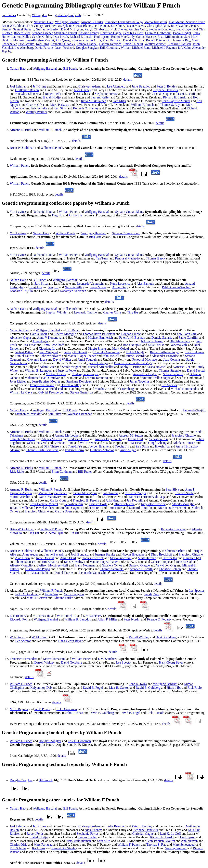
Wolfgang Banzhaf (67, 22)
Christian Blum (64, 443)
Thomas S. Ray (170, 105)
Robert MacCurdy (123, 37)
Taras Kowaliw (73, 562)
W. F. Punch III (67, 616)
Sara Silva (41, 284)
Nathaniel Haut (44, 22)
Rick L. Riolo (156, 713)
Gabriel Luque (160, 562)
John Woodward (51, 356)
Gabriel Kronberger (51, 392)
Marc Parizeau (112, 40)
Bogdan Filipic (131, 334)
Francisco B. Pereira (86, 500)
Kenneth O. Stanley (86, 108)
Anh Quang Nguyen (69, 40)
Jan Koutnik (135, 500)
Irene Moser (98, 287)
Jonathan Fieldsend (50, 389)
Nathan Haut (18, 69)
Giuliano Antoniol (102, 450)
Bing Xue (95, 237)
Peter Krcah (60, 37)
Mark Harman (147, 558)
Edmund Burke (63, 598)
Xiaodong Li (47, 349)
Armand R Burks (92, 22)
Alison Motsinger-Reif (54, 565)
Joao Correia (172, 359)
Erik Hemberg (125, 389)
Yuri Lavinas (53, 26)
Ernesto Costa (98, 504)
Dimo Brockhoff (53, 345)
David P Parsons (134, 40)
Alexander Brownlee (165, 356)
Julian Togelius (140, 381)
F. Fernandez (18, 616)
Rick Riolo (17, 472)
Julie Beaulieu (180, 26)
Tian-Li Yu (75, 446)
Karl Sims (42, 44)
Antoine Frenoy (89, 33)
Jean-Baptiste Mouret (40, 40)
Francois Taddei (87, 44)
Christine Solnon (170, 569)
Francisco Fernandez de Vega (124, 22)
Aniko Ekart (76, 215)
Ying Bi (53, 287)
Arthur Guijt (120, 287)
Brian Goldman (62, 472)
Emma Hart (135, 439)
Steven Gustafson (81, 392)
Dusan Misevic (135, 26)
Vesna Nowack (157, 367)
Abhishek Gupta (20, 338)
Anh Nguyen (189, 841)
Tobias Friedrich (93, 558)
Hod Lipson (102, 37)
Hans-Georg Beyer (70, 641)
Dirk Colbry (35, 26)
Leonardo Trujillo (21, 291)
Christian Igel (192, 558)
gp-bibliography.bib (68, 15)
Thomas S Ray (180, 40)
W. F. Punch (18, 637)
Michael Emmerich (100, 338)
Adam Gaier (48, 367)
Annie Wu (51, 594)
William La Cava (21, 392)
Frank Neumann (85, 565)
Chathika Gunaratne (106, 352)
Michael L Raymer (164, 48)
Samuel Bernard (24, 29)
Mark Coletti (121, 349)
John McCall (111, 356)
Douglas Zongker (87, 48)
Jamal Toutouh (87, 359)
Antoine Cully (138, 29)
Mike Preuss (156, 345)
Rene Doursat (45, 558)
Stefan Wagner (71, 367)
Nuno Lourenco (120, 284)
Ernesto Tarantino (96, 378)
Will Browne (88, 443)
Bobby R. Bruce (130, 367)
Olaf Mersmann (180, 341)
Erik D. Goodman (27, 594)
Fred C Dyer (184, 29)
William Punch (19, 166)
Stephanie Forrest (66, 33)
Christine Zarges (135, 493)
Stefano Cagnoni (71, 508)
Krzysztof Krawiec (153, 504)
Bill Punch (70, 69)
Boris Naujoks (132, 345)
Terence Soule (184, 493)
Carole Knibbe (41, 37)
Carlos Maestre (146, 37)
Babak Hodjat (182, 33)
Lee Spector (169, 385)
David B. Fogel (93, 688)
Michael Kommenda (184, 389)
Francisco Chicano (42, 385)
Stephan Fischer (42, 33)
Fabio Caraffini (188, 338)
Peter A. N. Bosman (132, 338)
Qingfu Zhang (97, 349)
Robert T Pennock (158, 40)
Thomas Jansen (25, 562)
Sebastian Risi (159, 439)
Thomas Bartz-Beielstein (99, 334)
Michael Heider (56, 374)
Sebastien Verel (173, 374)
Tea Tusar (102, 258)
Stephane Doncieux (161, 29)
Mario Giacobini (21, 497)
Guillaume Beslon (48, 29)
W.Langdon (40, 15)
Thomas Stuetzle (170, 370)
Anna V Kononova (49, 338)
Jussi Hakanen (195, 352)
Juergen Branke (99, 446)
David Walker (62, 359)
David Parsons (44, 48)
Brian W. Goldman (22, 148)
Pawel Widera (45, 508)
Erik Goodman (110, 48)
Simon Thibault (133, 44)
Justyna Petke (67, 370)
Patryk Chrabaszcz (97, 29)
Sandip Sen (152, 594)
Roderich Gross (79, 439)
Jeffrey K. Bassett (76, 352)
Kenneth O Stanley (63, 44)
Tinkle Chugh (135, 352)
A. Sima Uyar (54, 533)
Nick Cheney (119, 29)
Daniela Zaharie (162, 338)
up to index (9, 15)
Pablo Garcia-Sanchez (177, 287)
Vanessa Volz (179, 345)
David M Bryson (72, 29)
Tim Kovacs (49, 562)
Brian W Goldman (14, 26)
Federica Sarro (74, 450)
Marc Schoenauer (184, 845)
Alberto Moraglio (65, 334)
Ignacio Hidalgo (97, 363)
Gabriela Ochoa (112, 565)
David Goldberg (166, 637)
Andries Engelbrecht (108, 439)
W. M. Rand (40, 637)
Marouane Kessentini (172, 508)
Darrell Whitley (71, 385)
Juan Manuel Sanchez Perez (187, 22)
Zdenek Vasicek (52, 439)
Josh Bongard (80, 554)
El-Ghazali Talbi (37, 573)
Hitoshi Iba (162, 446)
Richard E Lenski (81, 37)
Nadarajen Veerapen (73, 291)
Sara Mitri (191, 37)
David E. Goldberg (148, 688)
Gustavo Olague (139, 565)
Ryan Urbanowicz (49, 497)
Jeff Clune (117, 26)
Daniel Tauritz (24, 356)
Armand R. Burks (21, 130)
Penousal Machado (127, 258)
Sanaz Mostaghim (85, 493)
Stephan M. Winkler (28, 414)
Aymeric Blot (181, 367)
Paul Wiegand (49, 352)
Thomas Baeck (156, 258)
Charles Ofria (92, 40)
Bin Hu (74, 533)
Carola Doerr (39, 334)
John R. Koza (138, 684)
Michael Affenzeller (100, 367)
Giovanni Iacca (37, 359)
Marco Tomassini (156, 22)
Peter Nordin (132, 619)
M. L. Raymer (19, 709)
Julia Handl (113, 500)
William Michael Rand (136, 48)
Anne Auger (40, 341)
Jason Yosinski (65, 48)
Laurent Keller (21, 37)
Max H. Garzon (37, 598)
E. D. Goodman (67, 709)
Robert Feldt (22, 33)
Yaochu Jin (102, 389)
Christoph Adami (158, 26)
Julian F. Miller (20, 508)
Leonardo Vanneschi (90, 284)
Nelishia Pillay (74, 287)
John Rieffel (18, 381)
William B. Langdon (38, 370)
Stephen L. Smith (141, 569)
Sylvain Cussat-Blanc (77, 26)
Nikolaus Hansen (152, 341)
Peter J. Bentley (167, 86)
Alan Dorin (22, 558)
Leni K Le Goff (133, 33)
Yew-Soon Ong (186, 334)
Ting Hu (57, 215)
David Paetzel (196, 370)
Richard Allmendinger (164, 352)
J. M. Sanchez (92, 616)
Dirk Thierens (53, 446)
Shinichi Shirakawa (22, 439)
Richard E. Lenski (175, 97)
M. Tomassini (42, 616)
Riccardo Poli (19, 619)
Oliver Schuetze (124, 504)
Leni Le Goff (186, 94)
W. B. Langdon (74, 594)
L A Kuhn (184, 48)
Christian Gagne (111, 33)
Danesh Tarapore (110, 44)
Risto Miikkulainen (170, 37)
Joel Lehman (101, 26)
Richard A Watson (179, 44)
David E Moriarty (13, 40)
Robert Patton (24, 352)
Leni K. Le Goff (170, 834)
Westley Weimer (155, 44)
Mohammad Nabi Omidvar (42, 378)
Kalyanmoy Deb (41, 688)
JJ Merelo (95, 508)
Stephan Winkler (57, 312)
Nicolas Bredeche (133, 554)
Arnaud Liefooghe (145, 374)
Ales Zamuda (145, 284)
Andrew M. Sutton (131, 435)
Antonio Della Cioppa (156, 378)
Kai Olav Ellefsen (27, 94)
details (128, 79)
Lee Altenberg (24, 48)
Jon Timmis (111, 493)
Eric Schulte (26, 44)
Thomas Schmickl (112, 569)
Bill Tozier (85, 472)
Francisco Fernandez (23, 659)
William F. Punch (142, 105)
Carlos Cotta (58, 500)
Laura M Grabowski (158, 33)
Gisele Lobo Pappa (38, 569)
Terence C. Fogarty (159, 619)
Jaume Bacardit (136, 356)
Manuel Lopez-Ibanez (82, 356)
